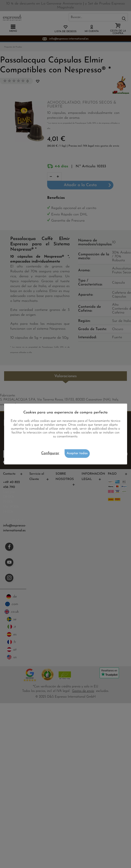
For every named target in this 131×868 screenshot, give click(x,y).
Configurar (50, 453)
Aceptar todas (77, 453)
